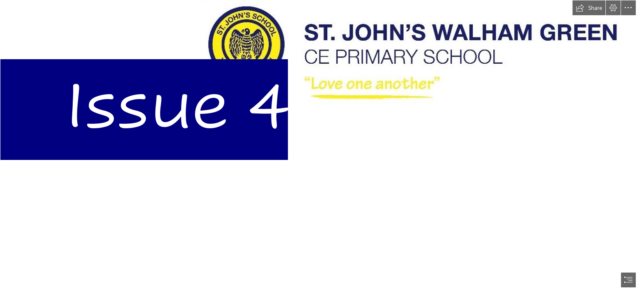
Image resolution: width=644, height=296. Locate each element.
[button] (589, 8)
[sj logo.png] (322, 92)
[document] (322, 148)
